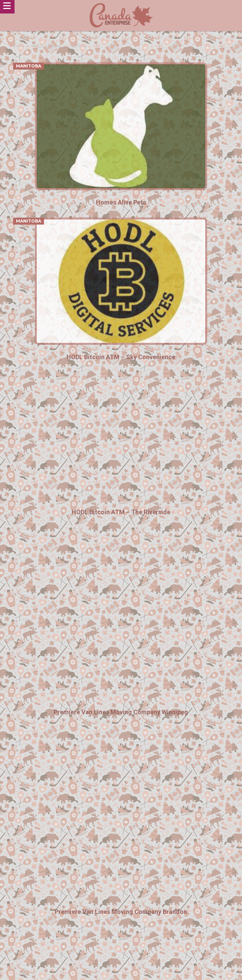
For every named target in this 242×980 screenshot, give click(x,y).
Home (19, 46)
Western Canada (47, 46)
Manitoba (29, 66)
